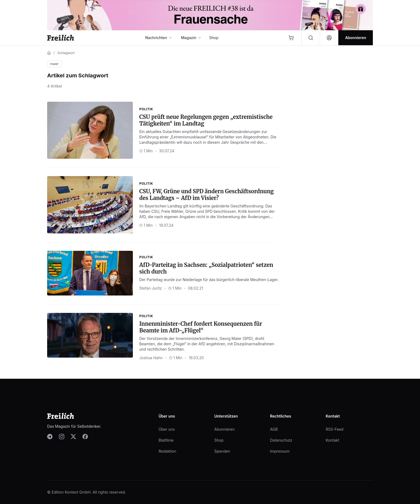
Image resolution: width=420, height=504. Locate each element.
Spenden (222, 451)
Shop (214, 38)
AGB (274, 429)
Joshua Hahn (151, 358)
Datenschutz (281, 440)
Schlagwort (66, 53)
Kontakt (332, 440)
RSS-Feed (335, 429)
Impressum (280, 451)
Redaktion (167, 451)
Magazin (191, 38)
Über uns (167, 429)
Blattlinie (166, 440)
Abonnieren (224, 429)
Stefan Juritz (151, 288)
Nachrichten (159, 38)
